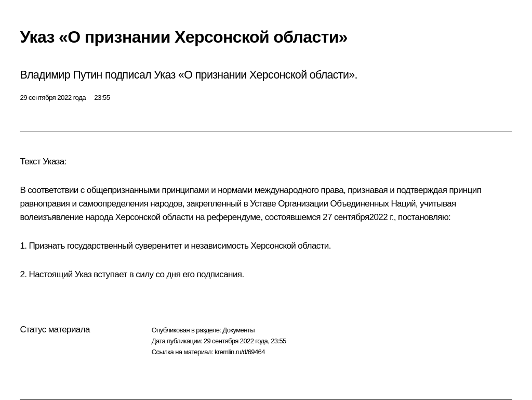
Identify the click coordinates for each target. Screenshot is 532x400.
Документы (238, 330)
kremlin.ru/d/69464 (240, 352)
